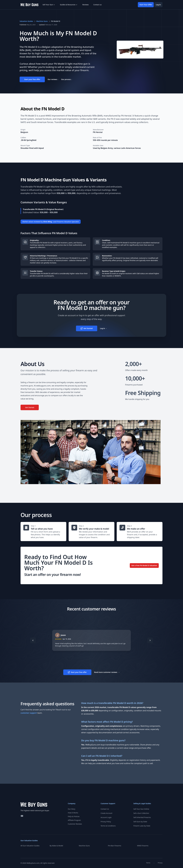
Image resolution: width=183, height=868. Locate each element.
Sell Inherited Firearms (142, 817)
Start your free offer (32, 79)
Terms (148, 863)
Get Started (87, 328)
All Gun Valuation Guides (30, 846)
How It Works (73, 813)
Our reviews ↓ (53, 79)
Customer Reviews (75, 824)
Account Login (106, 817)
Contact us (98, 5)
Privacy (160, 863)
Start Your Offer (146, 5)
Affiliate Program (74, 820)
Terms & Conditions (108, 826)
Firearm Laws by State (142, 826)
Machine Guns (42, 21)
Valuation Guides (26, 21)
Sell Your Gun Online (141, 809)
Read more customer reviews (107, 672)
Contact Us (105, 809)
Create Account (106, 813)
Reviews (86, 5)
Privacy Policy (106, 822)
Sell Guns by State (140, 822)
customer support (29, 713)
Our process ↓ (67, 79)
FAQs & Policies (74, 816)
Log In (158, 5)
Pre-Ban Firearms (115, 846)
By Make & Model (56, 846)
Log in (103, 328)
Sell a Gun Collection (141, 813)
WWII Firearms (143, 846)
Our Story (71, 809)
